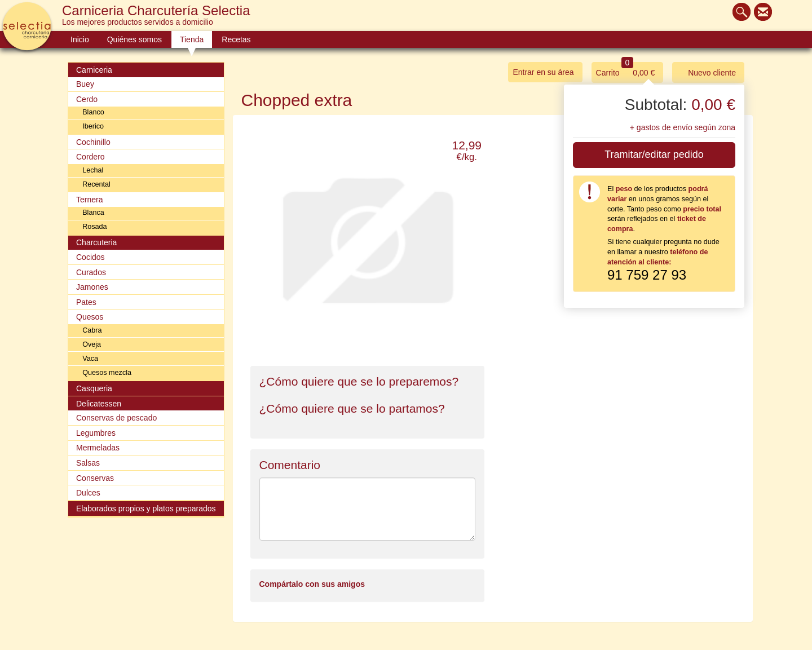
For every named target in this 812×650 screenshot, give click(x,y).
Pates (86, 302)
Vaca (90, 359)
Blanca (93, 213)
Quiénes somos (134, 39)
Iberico (93, 126)
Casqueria (94, 388)
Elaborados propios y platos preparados (146, 508)
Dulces (88, 493)
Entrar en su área (543, 72)
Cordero (91, 157)
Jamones (92, 287)
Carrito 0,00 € (626, 70)
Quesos (90, 317)
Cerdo (87, 99)
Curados (91, 272)
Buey (85, 84)
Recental (96, 184)
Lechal (93, 170)
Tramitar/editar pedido (654, 154)
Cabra (92, 330)
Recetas (236, 39)
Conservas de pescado (116, 418)
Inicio (80, 39)
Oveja (92, 344)
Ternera (89, 200)
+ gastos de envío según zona (683, 127)
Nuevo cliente (706, 72)
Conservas (95, 478)
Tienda (192, 39)
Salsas (88, 463)
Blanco (93, 112)
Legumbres (96, 433)
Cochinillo (93, 142)
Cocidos (91, 257)
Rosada (94, 227)
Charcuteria (96, 242)
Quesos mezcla (107, 373)
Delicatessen (99, 404)
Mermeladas (98, 448)
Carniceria (94, 70)
